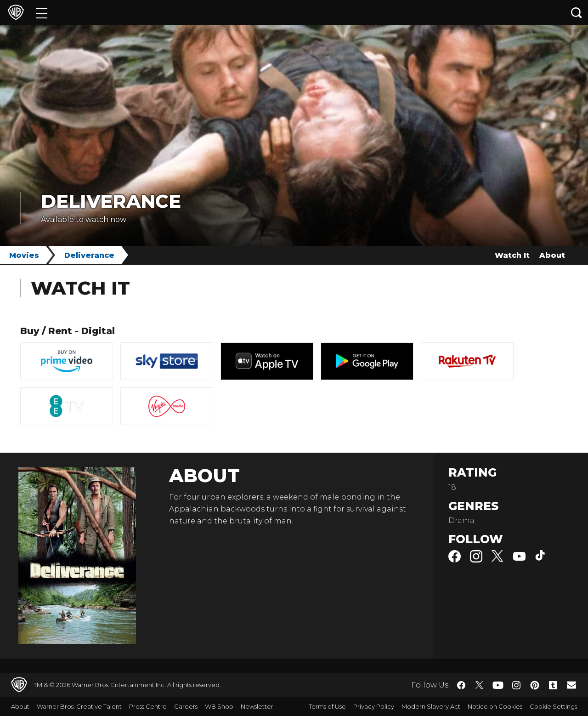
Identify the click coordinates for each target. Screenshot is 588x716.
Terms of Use (327, 706)
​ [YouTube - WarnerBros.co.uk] (498, 685)
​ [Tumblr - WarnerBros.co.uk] (553, 685)
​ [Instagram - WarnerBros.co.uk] (516, 685)
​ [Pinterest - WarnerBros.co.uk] (535, 685)
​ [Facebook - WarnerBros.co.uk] (461, 685)
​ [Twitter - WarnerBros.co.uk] (480, 685)
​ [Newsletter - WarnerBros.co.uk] (571, 685)
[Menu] (42, 13)
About (552, 255)
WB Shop (219, 706)
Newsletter (257, 706)
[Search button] (577, 13)
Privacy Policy (374, 706)
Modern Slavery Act (431, 706)
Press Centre (148, 706)
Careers (186, 706)
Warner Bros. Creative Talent (79, 706)
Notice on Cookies (495, 706)
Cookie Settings (553, 706)
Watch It (512, 255)
